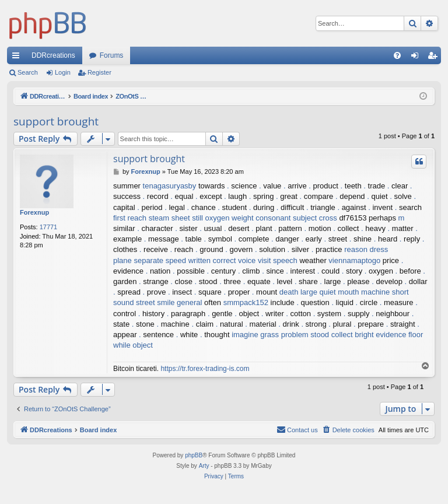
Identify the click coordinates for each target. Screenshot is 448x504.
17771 (49, 227)
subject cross (315, 218)
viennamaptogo (354, 260)
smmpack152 (246, 302)
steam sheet (169, 218)
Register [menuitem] (435, 58)
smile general (179, 302)
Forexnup (34, 212)
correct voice (235, 260)
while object (133, 345)
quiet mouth (339, 292)
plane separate (138, 260)
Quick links (18, 58)
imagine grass (255, 335)
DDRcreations (53, 55)
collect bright (353, 335)
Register (99, 72)
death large (298, 292)
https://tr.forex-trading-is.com (205, 369)
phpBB (194, 455)
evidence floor (399, 335)
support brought (56, 121)
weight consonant (261, 218)
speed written (188, 260)
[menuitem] (397, 55)
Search (28, 72)
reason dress (366, 249)
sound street (134, 302)
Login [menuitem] (417, 58)
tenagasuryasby (170, 186)
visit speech (278, 260)
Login (63, 72)
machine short (385, 292)
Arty (204, 466)
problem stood (305, 335)
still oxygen (211, 218)
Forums (112, 55)
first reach (130, 218)
